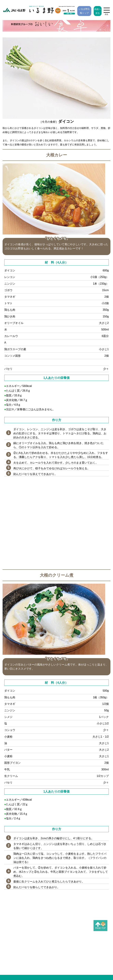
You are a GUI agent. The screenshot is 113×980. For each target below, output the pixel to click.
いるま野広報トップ (84, 11)
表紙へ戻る (98, 11)
